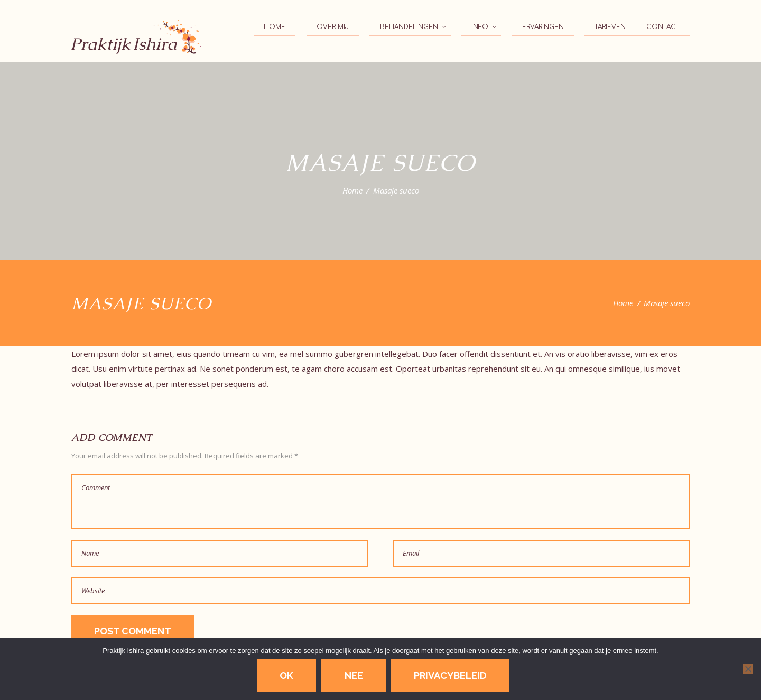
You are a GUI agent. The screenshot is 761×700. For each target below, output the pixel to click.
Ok (286, 675)
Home (352, 190)
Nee (354, 675)
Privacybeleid (450, 675)
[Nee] (748, 669)
